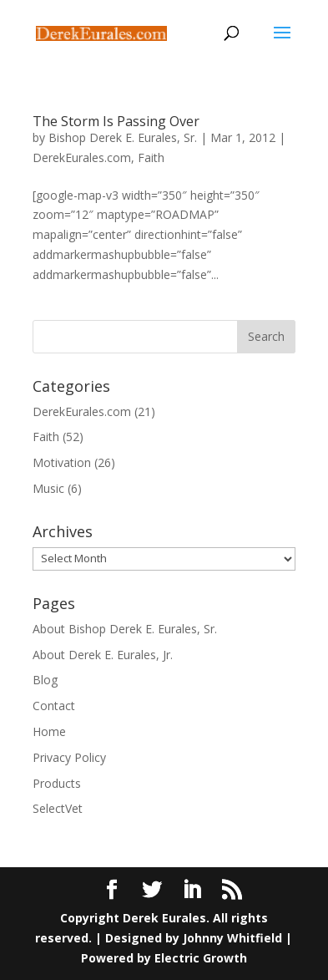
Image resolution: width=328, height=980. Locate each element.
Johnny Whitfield (232, 938)
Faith (151, 157)
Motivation (62, 462)
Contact (54, 706)
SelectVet (58, 808)
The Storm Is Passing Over (116, 121)
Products (57, 783)
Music (48, 488)
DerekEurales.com (82, 157)
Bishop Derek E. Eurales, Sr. (123, 137)
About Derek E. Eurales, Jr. (103, 655)
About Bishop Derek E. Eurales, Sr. (125, 629)
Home (49, 731)
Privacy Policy (69, 757)
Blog (45, 680)
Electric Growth (201, 958)
